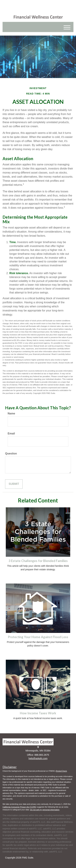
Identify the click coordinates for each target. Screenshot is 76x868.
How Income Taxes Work (38, 713)
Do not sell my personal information (45, 810)
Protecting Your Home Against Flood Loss (38, 637)
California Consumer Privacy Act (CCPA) (19, 807)
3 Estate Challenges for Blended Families (38, 561)
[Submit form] (14, 484)
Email (11, 433)
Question (11, 454)
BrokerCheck (62, 771)
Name (11, 413)
